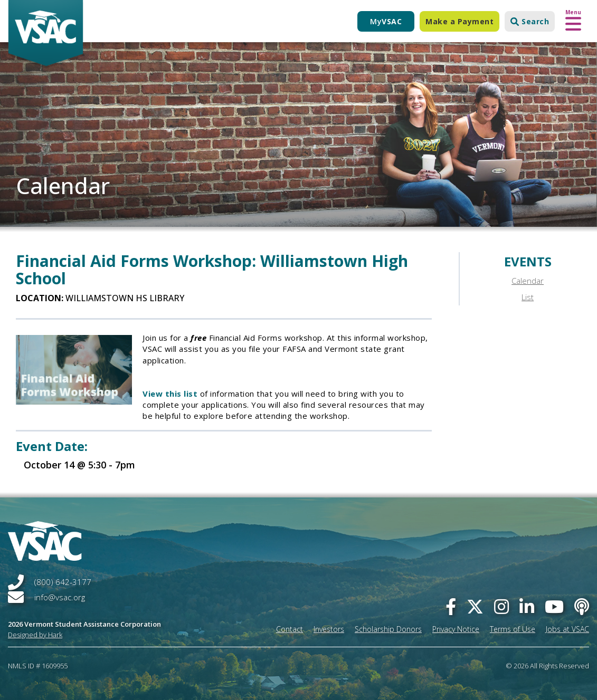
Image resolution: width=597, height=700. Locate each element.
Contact (290, 629)
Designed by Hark (35, 635)
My (386, 21)
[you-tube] (554, 606)
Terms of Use (513, 629)
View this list (170, 394)
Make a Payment (459, 21)
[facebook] (451, 606)
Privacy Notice (456, 629)
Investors (329, 629)
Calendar (528, 281)
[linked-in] (527, 606)
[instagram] (501, 606)
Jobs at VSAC (567, 629)
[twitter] (475, 606)
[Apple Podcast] (582, 606)
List (528, 297)
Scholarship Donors (388, 629)
